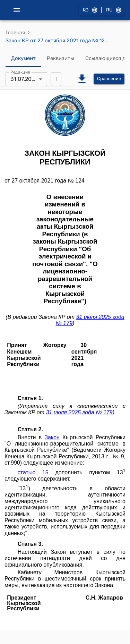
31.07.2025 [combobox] (24, 79)
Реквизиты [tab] (60, 59)
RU (113, 10)
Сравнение (109, 79)
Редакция (20, 72)
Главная (15, 33)
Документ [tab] (23, 59)
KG (90, 10)
